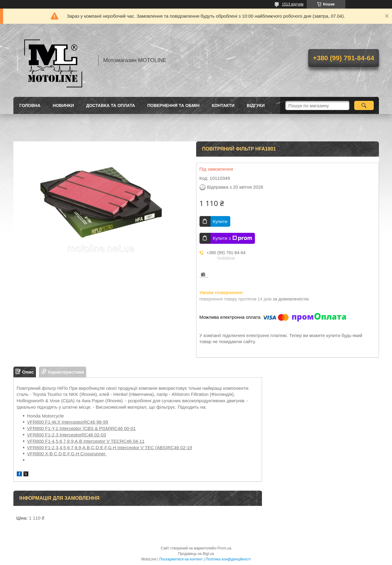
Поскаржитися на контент (181, 559)
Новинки (63, 105)
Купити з (233, 238)
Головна (30, 105)
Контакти (223, 105)
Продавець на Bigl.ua (196, 554)
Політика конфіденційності (228, 559)
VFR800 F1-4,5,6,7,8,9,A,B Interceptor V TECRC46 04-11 (86, 441)
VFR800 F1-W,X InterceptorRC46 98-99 (68, 422)
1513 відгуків (293, 4)
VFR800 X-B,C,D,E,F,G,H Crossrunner (67, 454)
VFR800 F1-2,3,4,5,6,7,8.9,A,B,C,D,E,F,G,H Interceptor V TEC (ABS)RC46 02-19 (110, 448)
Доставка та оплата (111, 105)
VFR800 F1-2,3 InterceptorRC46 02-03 (67, 435)
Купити (220, 221)
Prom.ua (224, 548)
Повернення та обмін (173, 105)
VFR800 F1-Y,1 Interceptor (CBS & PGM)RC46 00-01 (81, 428)
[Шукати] (364, 105)
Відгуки (256, 105)
